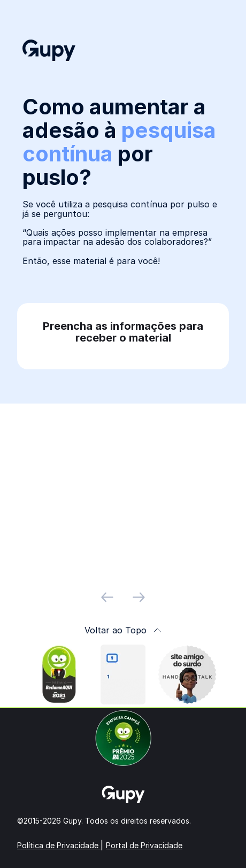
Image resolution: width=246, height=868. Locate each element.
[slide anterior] (107, 597)
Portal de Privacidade (144, 845)
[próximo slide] (139, 597)
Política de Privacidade (59, 845)
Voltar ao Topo (123, 630)
